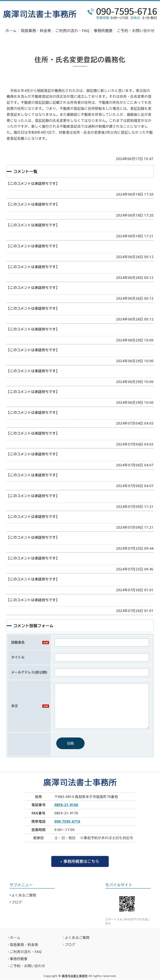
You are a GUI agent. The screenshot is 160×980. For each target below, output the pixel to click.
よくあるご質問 (24, 896)
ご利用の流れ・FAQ (72, 31)
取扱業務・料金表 (36, 31)
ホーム (11, 31)
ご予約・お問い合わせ (136, 31)
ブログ (17, 903)
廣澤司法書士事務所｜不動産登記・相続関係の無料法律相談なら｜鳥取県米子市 (40, 14)
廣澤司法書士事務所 (75, 976)
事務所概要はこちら (81, 861)
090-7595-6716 (67, 821)
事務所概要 (103, 31)
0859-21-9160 (66, 805)
